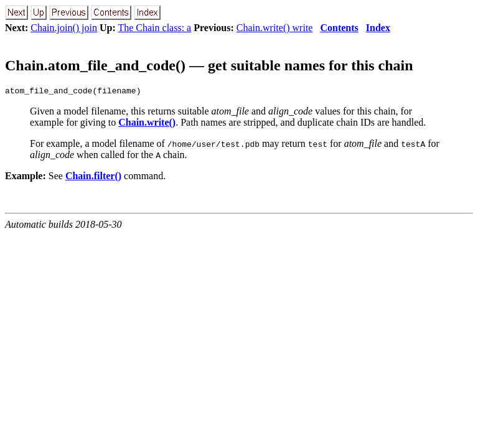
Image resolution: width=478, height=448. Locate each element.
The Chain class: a (154, 28)
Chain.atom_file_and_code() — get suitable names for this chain (209, 65)
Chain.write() (147, 124)
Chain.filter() (93, 178)
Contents (339, 28)
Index (378, 28)
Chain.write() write (275, 28)
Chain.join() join (64, 28)
